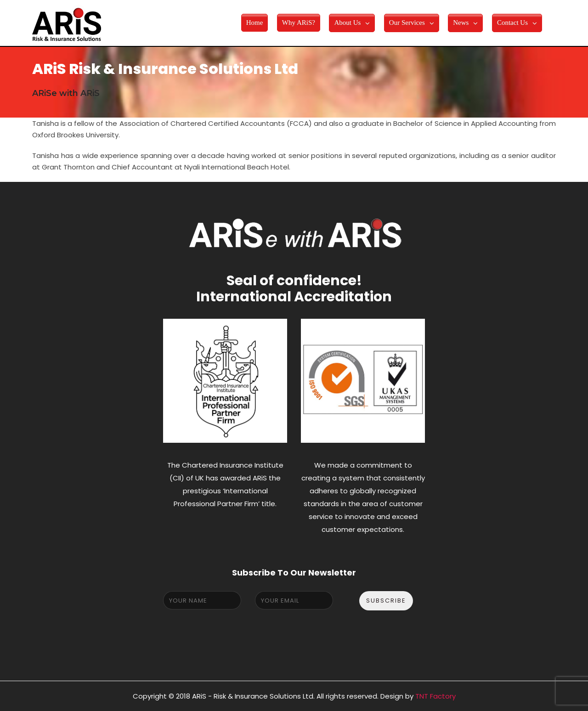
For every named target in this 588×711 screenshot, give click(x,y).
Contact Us (512, 23)
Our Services (407, 23)
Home (255, 23)
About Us (347, 23)
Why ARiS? (299, 23)
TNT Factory (435, 696)
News (461, 23)
